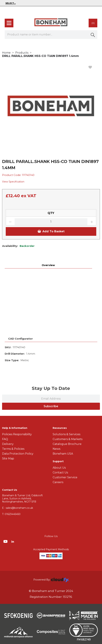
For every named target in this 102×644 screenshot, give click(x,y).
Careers (58, 482)
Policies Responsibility (17, 434)
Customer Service (65, 477)
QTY (51, 213)
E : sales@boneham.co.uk (18, 508)
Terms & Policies (13, 449)
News (56, 449)
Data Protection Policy (18, 454)
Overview (48, 265)
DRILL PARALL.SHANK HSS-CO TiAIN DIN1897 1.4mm (40, 56)
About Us (59, 468)
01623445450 (11, 514)
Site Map (8, 458)
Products (22, 53)
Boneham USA (63, 454)
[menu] (9, 23)
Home (6, 53)
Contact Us (60, 472)
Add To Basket (51, 231)
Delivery (8, 444)
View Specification (13, 182)
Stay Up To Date (51, 388)
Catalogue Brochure (67, 444)
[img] (6, 541)
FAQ (5, 439)
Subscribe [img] (51, 406)
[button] (93, 35)
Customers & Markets (68, 439)
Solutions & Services (66, 434)
